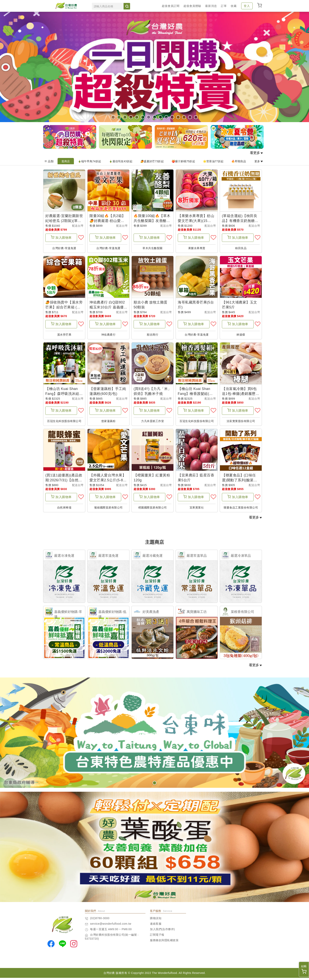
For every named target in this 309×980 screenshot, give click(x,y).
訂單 (224, 6)
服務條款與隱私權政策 (164, 942)
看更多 (256, 153)
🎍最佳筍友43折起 (121, 161)
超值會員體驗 (192, 6)
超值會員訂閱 (171, 6)
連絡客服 (156, 926)
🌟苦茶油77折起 (213, 161)
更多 (259, 161)
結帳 (304, 969)
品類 (49, 161)
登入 (247, 6)
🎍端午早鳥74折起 (90, 161)
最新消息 (211, 6)
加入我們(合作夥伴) (162, 931)
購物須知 (156, 920)
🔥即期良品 (239, 161)
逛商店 (66, 161)
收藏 (234, 6)
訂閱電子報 (157, 937)
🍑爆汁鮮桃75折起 (183, 161)
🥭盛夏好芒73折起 (152, 161)
